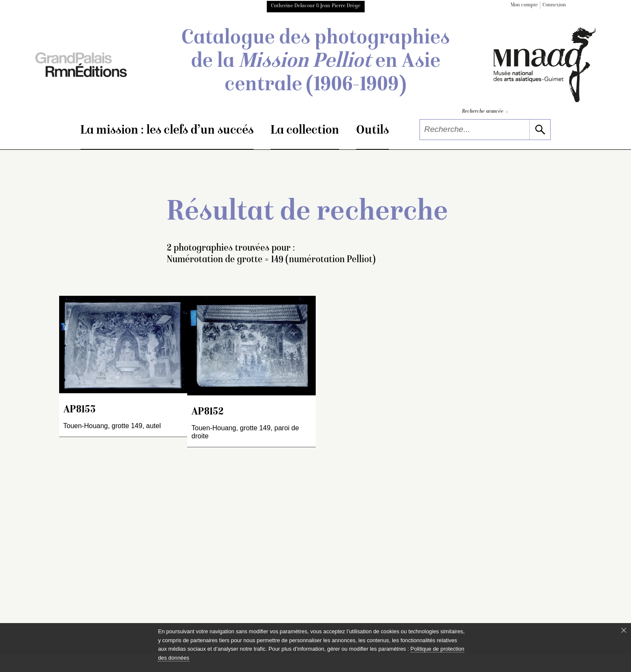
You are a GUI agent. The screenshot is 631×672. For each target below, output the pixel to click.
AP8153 (80, 410)
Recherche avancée (485, 112)
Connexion (554, 5)
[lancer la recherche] (540, 130)
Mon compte (524, 5)
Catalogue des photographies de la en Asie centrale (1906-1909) (315, 62)
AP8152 (207, 412)
